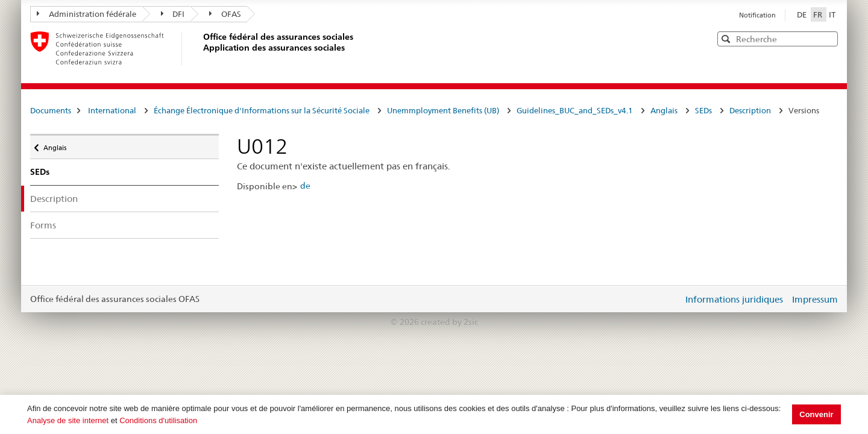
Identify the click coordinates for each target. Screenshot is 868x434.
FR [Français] (819, 14)
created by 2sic (449, 322)
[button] (828, 38)
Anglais (664, 110)
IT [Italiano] (832, 14)
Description (750, 110)
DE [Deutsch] (803, 14)
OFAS (225, 14)
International (112, 110)
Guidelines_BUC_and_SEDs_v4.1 (575, 110)
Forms (43, 225)
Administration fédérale (86, 14)
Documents (51, 110)
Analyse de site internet (68, 420)
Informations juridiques (734, 299)
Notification (757, 15)
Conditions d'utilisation (158, 420)
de (305, 186)
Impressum (815, 299)
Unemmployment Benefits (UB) (443, 110)
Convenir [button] (816, 414)
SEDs (703, 110)
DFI (173, 14)
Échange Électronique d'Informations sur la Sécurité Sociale (262, 110)
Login (671, 299)
